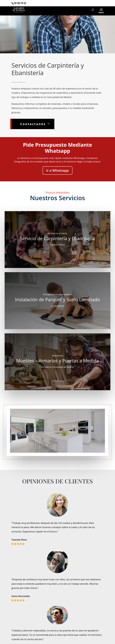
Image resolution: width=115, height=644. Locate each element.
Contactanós (33, 124)
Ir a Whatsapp (57, 170)
